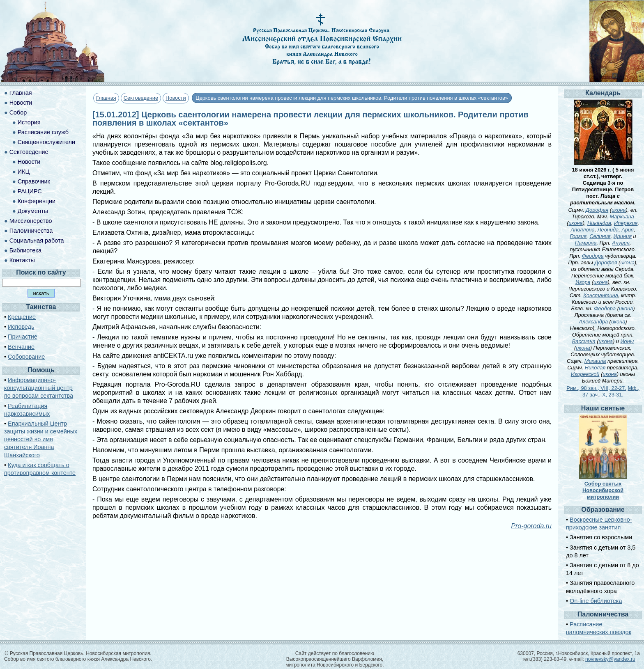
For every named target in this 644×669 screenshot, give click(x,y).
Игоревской (585, 374)
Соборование (26, 357)
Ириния (623, 236)
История (29, 122)
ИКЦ (24, 172)
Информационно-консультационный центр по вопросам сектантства (39, 388)
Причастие (23, 337)
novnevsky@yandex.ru (610, 659)
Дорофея (597, 210)
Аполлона (583, 230)
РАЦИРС (30, 191)
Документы (33, 211)
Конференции (37, 201)
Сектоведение (141, 98)
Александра (593, 322)
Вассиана (584, 341)
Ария (628, 230)
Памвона (586, 243)
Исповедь (21, 327)
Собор (18, 112)
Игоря (583, 282)
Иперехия (626, 223)
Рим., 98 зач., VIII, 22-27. (596, 388)
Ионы (627, 341)
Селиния (600, 236)
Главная (106, 98)
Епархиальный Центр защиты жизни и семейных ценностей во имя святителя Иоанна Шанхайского (41, 439)
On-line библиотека (596, 601)
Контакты (22, 260)
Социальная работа (37, 241)
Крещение (22, 317)
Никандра (599, 223)
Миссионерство (31, 221)
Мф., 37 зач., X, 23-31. (611, 391)
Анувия (621, 243)
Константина (601, 295)
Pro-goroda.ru (531, 526)
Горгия (578, 236)
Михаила (595, 361)
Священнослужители (46, 142)
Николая (595, 368)
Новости (176, 98)
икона (619, 210)
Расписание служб (43, 132)
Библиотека (25, 250)
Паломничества (31, 231)
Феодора (593, 256)
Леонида (608, 230)
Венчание (21, 347)
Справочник (34, 181)
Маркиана (622, 217)
